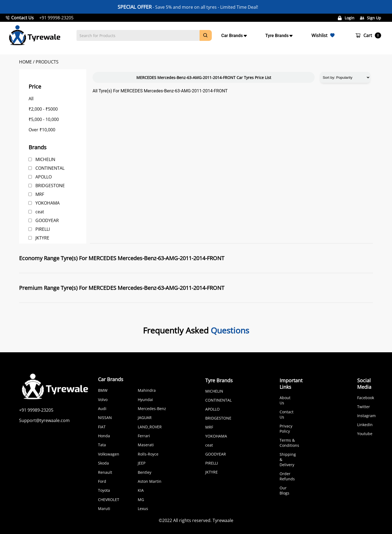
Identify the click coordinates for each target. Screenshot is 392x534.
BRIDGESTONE (50, 186)
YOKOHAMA (48, 203)
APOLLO (44, 177)
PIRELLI (43, 229)
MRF (40, 194)
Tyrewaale (223, 520)
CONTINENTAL (50, 168)
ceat (40, 212)
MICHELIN (45, 159)
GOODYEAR (47, 220)
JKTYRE (42, 238)
